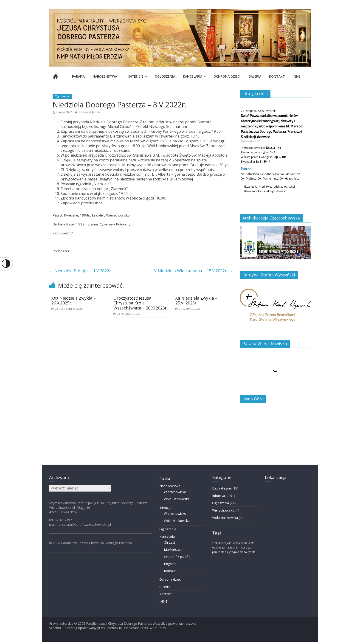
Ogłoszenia (165, 76)
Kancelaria (193, 76)
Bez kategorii (222, 488)
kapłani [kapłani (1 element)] (234, 548)
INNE (297, 76)
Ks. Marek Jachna (90, 112)
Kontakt (277, 76)
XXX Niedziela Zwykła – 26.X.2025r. (74, 301)
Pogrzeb (170, 564)
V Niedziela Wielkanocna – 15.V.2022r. (193, 271)
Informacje (220, 496)
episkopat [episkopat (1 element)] (220, 548)
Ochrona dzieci (227, 76)
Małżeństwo (173, 550)
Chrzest (170, 542)
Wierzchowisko (175, 492)
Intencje (136, 76)
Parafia (78, 76)
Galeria (255, 76)
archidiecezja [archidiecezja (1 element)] (222, 543)
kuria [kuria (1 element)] (246, 548)
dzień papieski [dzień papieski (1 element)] (243, 543)
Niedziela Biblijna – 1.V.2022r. (80, 271)
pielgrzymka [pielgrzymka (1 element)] (234, 552)
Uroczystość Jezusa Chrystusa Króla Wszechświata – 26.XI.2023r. (141, 303)
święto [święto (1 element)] (249, 552)
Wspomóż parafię (177, 557)
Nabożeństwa (105, 76)
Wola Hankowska (177, 499)
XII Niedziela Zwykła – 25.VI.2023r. (196, 301)
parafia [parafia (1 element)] (218, 552)
